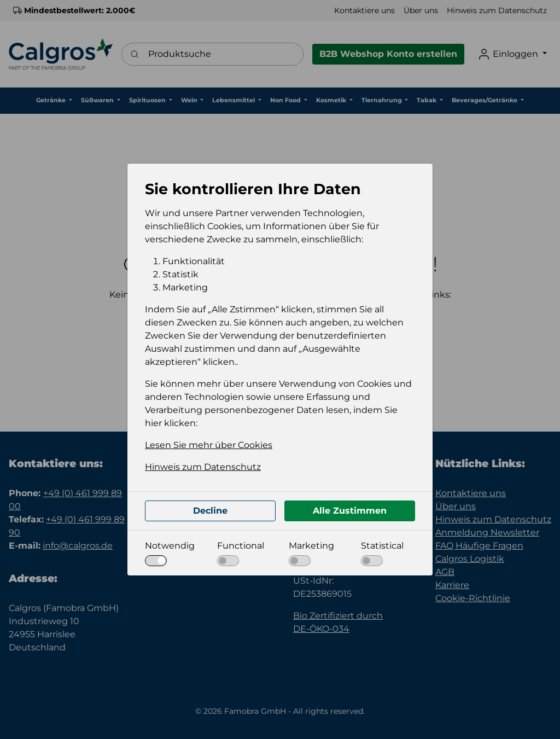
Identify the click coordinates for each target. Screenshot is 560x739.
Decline (210, 511)
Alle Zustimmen (350, 511)
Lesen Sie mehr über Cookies (209, 445)
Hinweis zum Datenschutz (203, 467)
